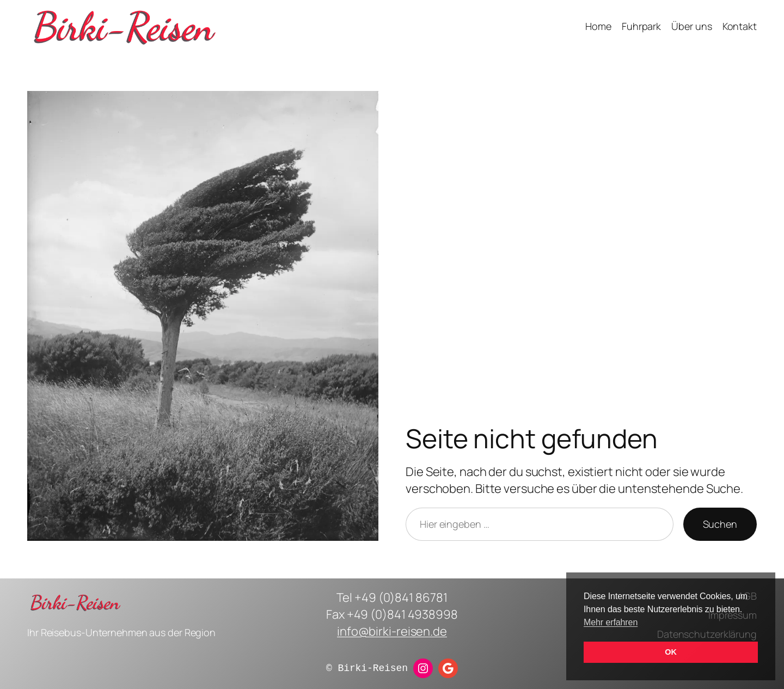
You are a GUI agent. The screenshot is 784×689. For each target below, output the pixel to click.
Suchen (720, 524)
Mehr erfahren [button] (611, 622)
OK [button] (670, 652)
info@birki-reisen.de (392, 631)
